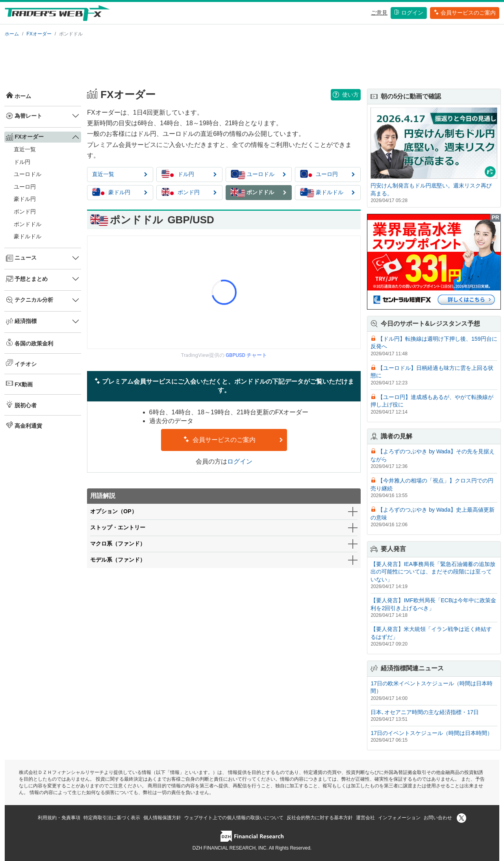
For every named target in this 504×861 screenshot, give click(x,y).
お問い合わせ (438, 818)
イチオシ (21, 363)
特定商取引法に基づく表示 (112, 818)
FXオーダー (39, 34)
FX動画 (19, 384)
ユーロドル (28, 174)
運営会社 (365, 818)
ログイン (409, 13)
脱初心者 (21, 405)
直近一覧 (25, 149)
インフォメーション (399, 818)
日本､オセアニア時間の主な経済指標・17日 (425, 712)
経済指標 (21, 321)
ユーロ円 (25, 187)
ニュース (21, 258)
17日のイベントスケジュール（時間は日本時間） (432, 733)
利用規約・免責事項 (59, 818)
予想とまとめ (27, 279)
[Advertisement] (252, 61)
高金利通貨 (24, 425)
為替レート (24, 116)
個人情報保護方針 (162, 818)
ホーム (12, 34)
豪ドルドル (28, 236)
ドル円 (22, 162)
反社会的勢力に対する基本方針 (320, 818)
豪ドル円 (25, 199)
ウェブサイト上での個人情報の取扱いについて (234, 818)
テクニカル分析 (30, 300)
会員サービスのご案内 (465, 13)
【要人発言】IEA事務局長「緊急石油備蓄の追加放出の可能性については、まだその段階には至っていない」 (433, 572)
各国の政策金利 (30, 343)
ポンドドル (28, 224)
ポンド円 (25, 212)
